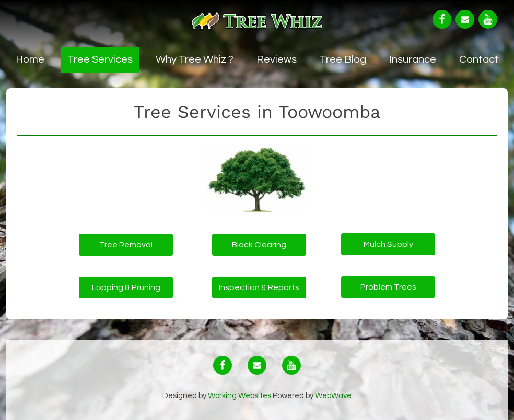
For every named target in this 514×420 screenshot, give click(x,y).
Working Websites (240, 396)
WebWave (333, 396)
